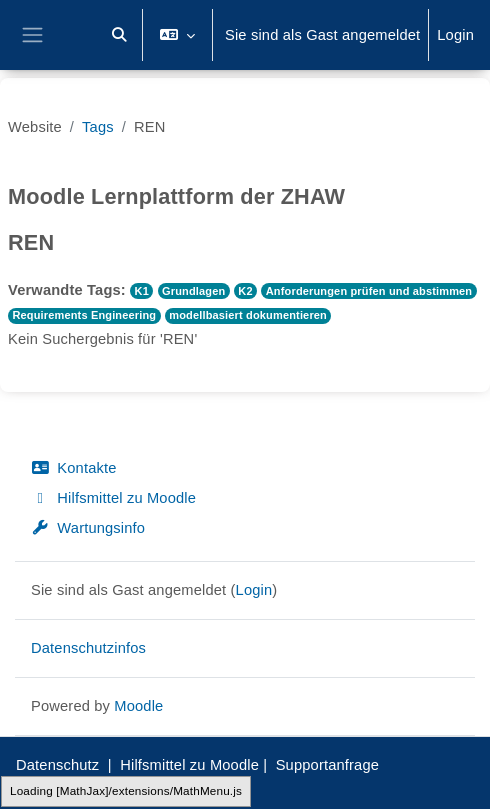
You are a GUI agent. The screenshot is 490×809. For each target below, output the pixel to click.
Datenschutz (57, 765)
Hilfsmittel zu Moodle (113, 498)
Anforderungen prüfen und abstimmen (369, 291)
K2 (245, 291)
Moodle (138, 706)
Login (455, 35)
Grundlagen (193, 291)
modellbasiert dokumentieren (248, 315)
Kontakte (74, 468)
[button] (119, 35)
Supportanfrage (327, 765)
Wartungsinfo (88, 528)
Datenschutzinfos (88, 648)
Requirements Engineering (84, 315)
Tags (98, 127)
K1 (142, 291)
